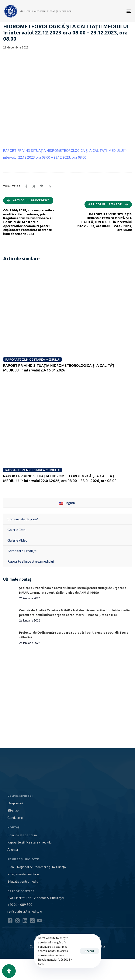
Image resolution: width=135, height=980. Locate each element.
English (67, 503)
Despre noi (15, 803)
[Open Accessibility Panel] (9, 971)
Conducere (15, 818)
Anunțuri (13, 849)
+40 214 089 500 (20, 905)
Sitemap (13, 810)
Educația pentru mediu (23, 881)
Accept (89, 951)
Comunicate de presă (22, 835)
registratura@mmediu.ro (25, 911)
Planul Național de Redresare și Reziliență (37, 867)
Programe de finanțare (23, 874)
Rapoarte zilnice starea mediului (30, 842)
